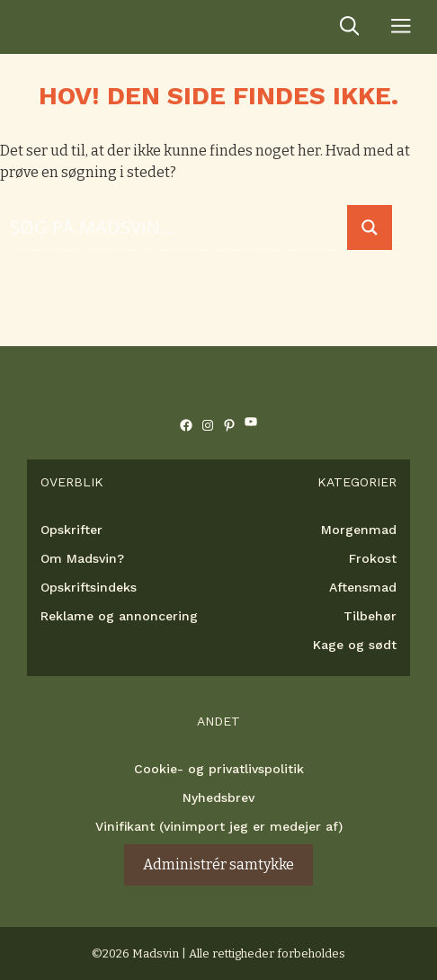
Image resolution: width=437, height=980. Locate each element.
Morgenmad (359, 530)
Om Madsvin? (82, 558)
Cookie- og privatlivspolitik (219, 769)
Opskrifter (71, 530)
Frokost (373, 558)
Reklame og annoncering (119, 616)
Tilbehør (370, 616)
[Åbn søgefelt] (350, 27)
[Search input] (174, 227)
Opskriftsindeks (89, 587)
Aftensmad (363, 587)
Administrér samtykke (218, 864)
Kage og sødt (355, 645)
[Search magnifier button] (370, 227)
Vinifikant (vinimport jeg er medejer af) (219, 826)
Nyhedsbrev (218, 797)
